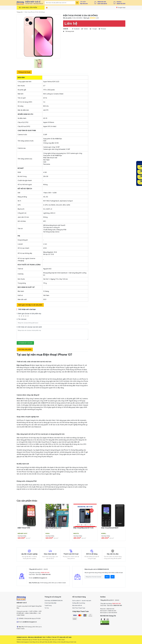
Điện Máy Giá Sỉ (22, 534)
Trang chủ (20, 12)
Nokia (47, 534)
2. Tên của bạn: (22, 319)
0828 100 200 (121, 4)
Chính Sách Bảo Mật (50, 603)
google (93, 29)
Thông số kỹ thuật (24, 72)
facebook (76, 29)
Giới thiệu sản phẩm (25, 349)
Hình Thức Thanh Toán (79, 608)
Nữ (113, 577)
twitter (85, 29)
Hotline (119, 2)
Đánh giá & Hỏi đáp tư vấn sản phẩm (30, 305)
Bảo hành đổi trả (77, 605)
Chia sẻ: (66, 29)
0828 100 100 (102, 2)
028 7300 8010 (102, 4)
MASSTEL (76, 534)
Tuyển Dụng (48, 605)
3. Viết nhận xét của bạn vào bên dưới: (29, 327)
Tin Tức (47, 608)
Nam (107, 577)
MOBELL (104, 534)
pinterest (102, 29)
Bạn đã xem (84, 4)
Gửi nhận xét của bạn (25, 343)
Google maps (121, 8)
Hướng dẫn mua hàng (79, 603)
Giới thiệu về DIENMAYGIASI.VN (54, 601)
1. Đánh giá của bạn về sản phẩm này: (29, 315)
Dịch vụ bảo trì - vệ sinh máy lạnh (82, 601)
